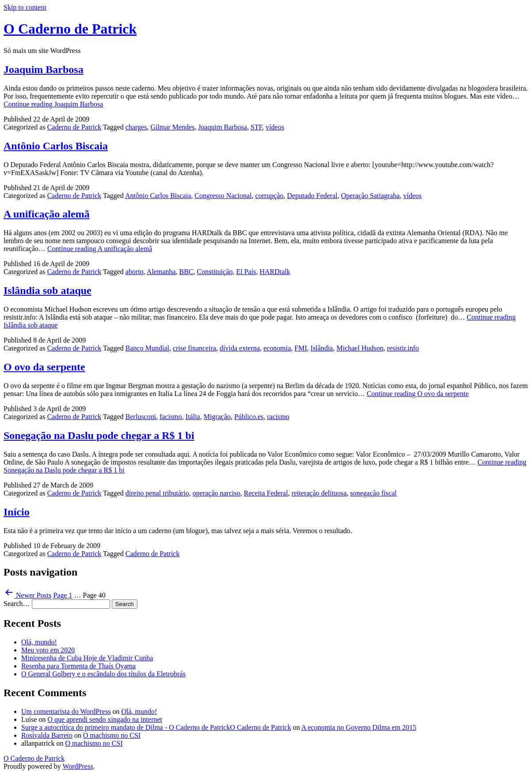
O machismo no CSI (112, 735)
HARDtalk (275, 272)
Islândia (322, 348)
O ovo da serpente (44, 367)
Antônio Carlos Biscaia (56, 146)
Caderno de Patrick (74, 127)
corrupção (270, 196)
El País (246, 272)
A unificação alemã (47, 214)
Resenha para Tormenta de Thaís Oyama (78, 666)
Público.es (249, 417)
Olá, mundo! (39, 642)
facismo (171, 417)
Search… (17, 604)
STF (256, 127)
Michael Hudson (360, 348)
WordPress (78, 766)
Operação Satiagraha (370, 196)
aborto (135, 272)
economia (277, 348)
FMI (300, 348)
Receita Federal (266, 493)
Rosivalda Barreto (47, 735)
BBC (186, 272)
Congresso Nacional (223, 196)
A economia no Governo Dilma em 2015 (359, 727)
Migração (217, 417)
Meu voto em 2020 (48, 650)
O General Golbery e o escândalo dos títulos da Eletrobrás (103, 674)
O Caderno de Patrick (70, 29)
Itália (193, 417)
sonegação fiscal (374, 493)
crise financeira (194, 348)
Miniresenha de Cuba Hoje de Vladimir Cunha (87, 658)
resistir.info (403, 348)
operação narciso (217, 493)
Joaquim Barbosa (44, 69)
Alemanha (161, 272)
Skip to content (25, 7)
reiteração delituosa (319, 493)
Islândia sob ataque (47, 290)
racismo (278, 417)
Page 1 (63, 595)
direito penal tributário (157, 493)
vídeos (275, 127)
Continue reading (53, 104)
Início (17, 512)
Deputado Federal (312, 196)
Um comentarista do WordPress (66, 711)
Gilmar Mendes (172, 127)
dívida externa (240, 348)
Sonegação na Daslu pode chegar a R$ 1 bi (99, 435)
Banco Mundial (147, 348)
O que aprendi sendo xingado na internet (105, 719)
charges (136, 127)
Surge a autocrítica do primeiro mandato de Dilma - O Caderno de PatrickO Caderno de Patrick (156, 727)
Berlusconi (141, 417)
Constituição (215, 272)
